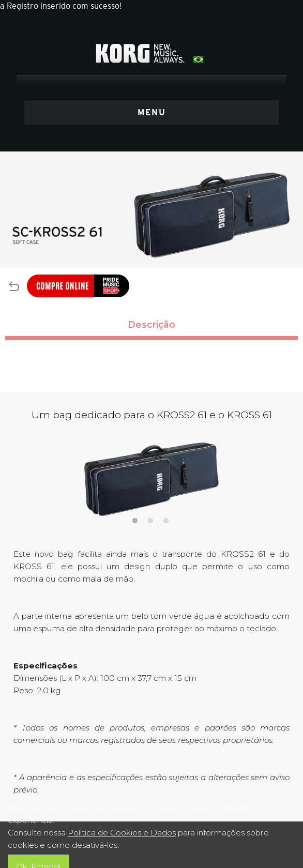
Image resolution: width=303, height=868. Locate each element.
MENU (152, 112)
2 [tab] (150, 520)
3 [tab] (166, 520)
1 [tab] (135, 520)
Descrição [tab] (151, 324)
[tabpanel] (151, 479)
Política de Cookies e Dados (122, 833)
